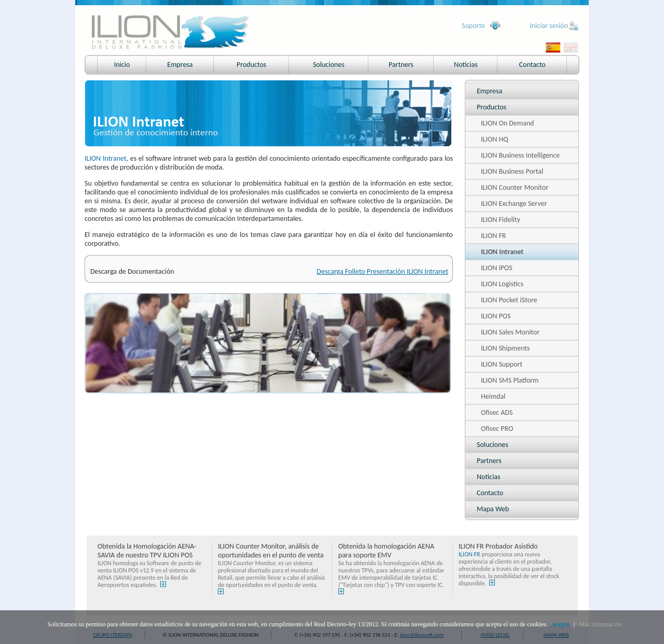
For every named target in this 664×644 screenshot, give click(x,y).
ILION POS (496, 316)
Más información (600, 624)
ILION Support (502, 364)
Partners (401, 65)
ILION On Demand (507, 123)
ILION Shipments (505, 348)
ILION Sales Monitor (510, 332)
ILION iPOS (497, 268)
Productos (251, 65)
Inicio (122, 65)
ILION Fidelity (501, 220)
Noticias (466, 65)
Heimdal (493, 396)
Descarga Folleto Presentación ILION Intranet (383, 271)
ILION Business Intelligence (520, 155)
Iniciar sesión (549, 26)
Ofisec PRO (497, 429)
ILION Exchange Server (514, 204)
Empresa (180, 65)
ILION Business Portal (512, 171)
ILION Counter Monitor (515, 187)
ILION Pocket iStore (509, 300)
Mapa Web (493, 509)
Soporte (473, 26)
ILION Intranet (502, 252)
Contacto (532, 65)
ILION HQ (495, 139)
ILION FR (493, 236)
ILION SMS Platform (510, 380)
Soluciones (329, 65)
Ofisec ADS (497, 412)
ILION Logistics (502, 284)
